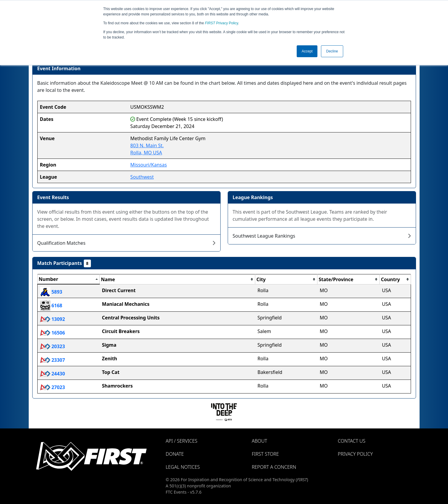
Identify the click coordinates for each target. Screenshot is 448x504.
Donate (175, 454)
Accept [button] (307, 51)
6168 (51, 305)
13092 (53, 319)
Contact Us (352, 441)
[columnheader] (68, 279)
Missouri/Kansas (148, 165)
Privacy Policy (221, 23)
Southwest (142, 177)
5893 (51, 292)
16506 (53, 333)
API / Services (182, 441)
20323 (53, 346)
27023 (53, 387)
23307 (53, 360)
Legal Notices (183, 467)
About (259, 441)
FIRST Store (265, 454)
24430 (53, 374)
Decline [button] (332, 51)
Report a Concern (274, 467)
